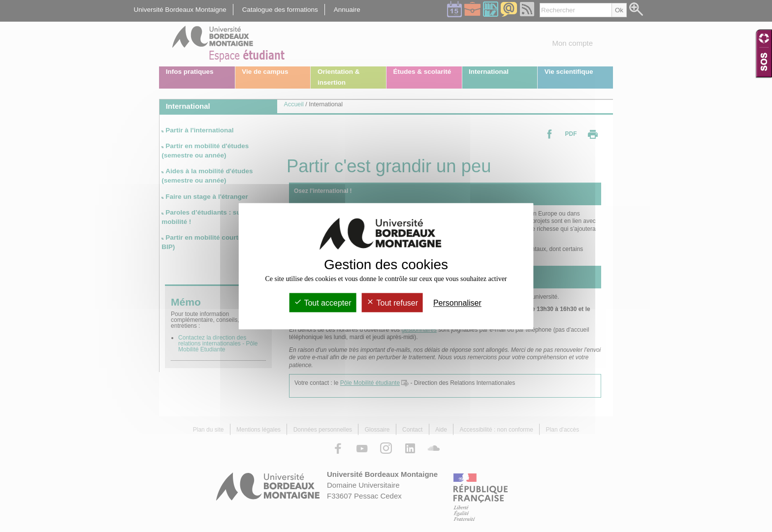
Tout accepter (322, 303)
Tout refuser (392, 303)
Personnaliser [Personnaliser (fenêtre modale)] (457, 303)
